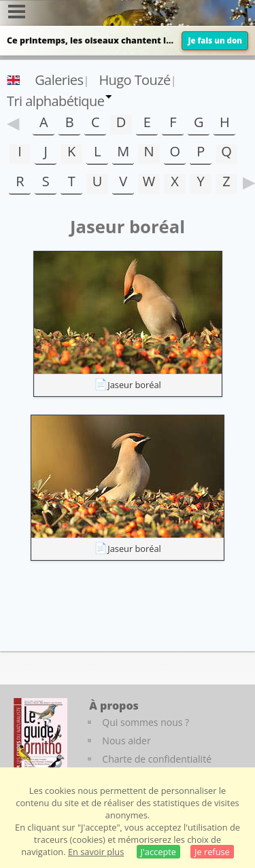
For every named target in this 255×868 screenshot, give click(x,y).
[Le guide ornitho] (40, 735)
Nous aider (126, 741)
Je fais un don (215, 40)
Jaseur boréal (134, 385)
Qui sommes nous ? (146, 722)
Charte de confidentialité (157, 759)
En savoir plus (96, 852)
